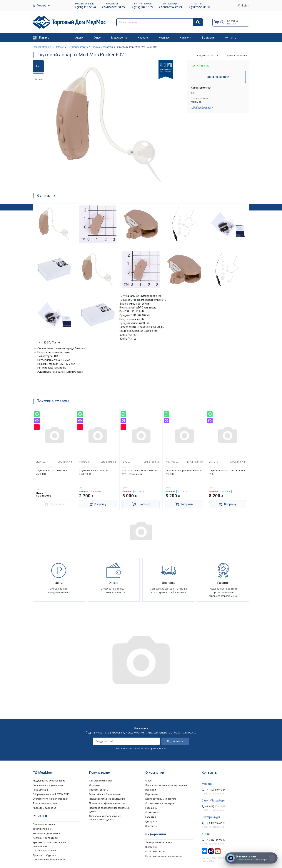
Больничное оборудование (48, 785)
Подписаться (175, 741)
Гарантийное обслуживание (105, 794)
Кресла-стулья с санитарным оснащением (49, 844)
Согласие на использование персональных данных (105, 818)
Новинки (164, 38)
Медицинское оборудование (49, 781)
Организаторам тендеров (160, 803)
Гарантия (151, 817)
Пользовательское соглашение (107, 799)
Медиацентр (119, 38)
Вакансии (151, 790)
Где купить (151, 821)
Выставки (208, 38)
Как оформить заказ (101, 781)
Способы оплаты (99, 790)
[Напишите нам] (251, 858)
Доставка (95, 785)
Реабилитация (41, 790)
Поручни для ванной (44, 850)
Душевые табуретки (44, 855)
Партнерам (152, 794)
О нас (97, 38)
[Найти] (198, 22)
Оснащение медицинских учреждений (166, 785)
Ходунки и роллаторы (45, 838)
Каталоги (186, 38)
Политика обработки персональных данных (110, 810)
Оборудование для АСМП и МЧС (51, 794)
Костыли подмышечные (47, 833)
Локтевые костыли (44, 824)
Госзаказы (151, 808)
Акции (79, 38)
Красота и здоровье (44, 808)
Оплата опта (152, 812)
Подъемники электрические (49, 860)
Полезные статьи (155, 851)
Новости (143, 38)
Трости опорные (42, 829)
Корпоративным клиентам (161, 799)
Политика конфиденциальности (107, 803)
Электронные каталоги (159, 842)
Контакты (231, 38)
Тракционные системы (45, 803)
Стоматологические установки (50, 799)
